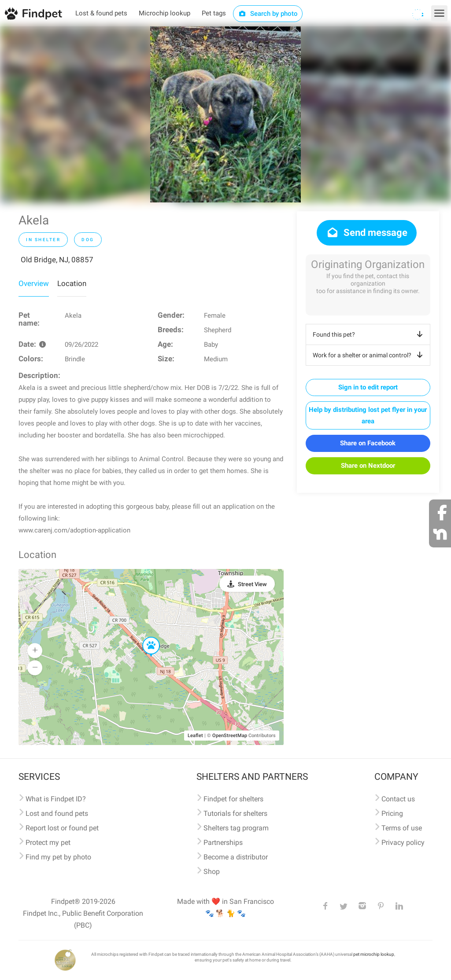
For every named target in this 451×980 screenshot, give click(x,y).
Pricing (392, 813)
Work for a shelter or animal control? (369, 355)
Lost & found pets (101, 13)
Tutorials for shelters (235, 813)
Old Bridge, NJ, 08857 (57, 260)
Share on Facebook (368, 443)
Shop (212, 872)
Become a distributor (236, 857)
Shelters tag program (236, 828)
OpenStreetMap (230, 736)
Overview (34, 283)
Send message (367, 233)
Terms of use (402, 828)
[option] (225, 114)
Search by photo (268, 14)
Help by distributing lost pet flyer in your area (368, 415)
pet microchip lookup (374, 954)
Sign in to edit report (368, 387)
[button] (145, 637)
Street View (252, 584)
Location (72, 283)
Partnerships (223, 842)
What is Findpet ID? (56, 799)
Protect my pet (48, 842)
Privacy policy (403, 842)
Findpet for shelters (233, 799)
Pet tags (214, 13)
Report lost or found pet (62, 828)
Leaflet (195, 736)
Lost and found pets (57, 813)
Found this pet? (369, 334)
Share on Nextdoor (368, 466)
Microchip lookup (165, 13)
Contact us (398, 799)
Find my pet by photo (58, 857)
